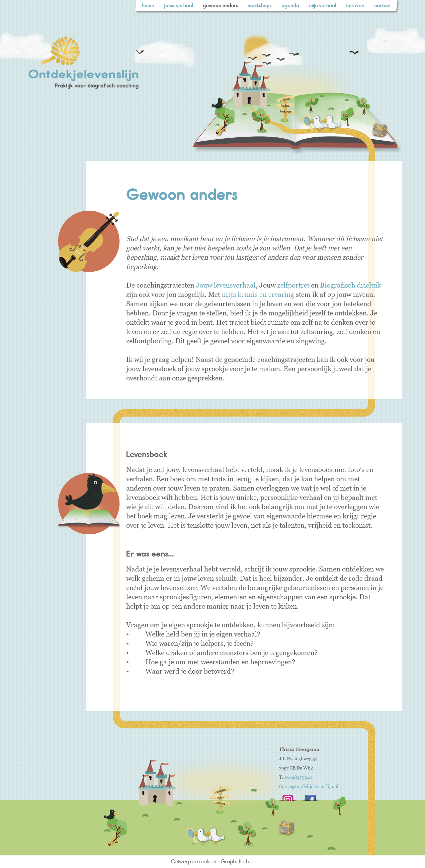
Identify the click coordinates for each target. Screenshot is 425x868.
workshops (260, 6)
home (148, 6)
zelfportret (293, 285)
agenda (290, 6)
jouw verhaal (179, 6)
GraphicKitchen (238, 862)
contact (382, 6)
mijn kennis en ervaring (258, 294)
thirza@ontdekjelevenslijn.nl (309, 787)
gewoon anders (220, 6)
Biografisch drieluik (350, 285)
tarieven (355, 6)
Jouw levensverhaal (226, 285)
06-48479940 (298, 777)
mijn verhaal (323, 6)
